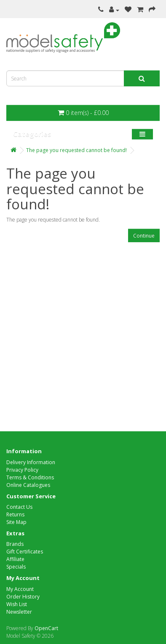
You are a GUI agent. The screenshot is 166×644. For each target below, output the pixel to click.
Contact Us (19, 507)
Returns (15, 514)
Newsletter (19, 612)
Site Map (16, 522)
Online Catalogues (28, 485)
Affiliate (15, 559)
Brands (15, 544)
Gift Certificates (25, 552)
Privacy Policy (22, 470)
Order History (23, 597)
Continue (144, 236)
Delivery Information (31, 462)
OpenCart (46, 628)
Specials (16, 567)
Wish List (17, 604)
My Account (20, 589)
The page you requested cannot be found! (76, 150)
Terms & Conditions (30, 477)
